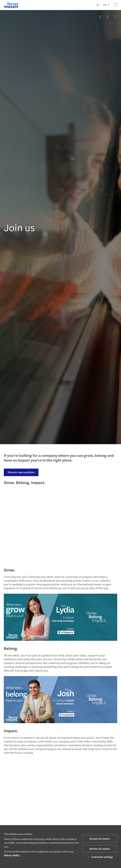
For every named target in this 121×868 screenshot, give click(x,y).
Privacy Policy (12, 855)
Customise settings (100, 857)
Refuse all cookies (100, 849)
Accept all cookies (100, 839)
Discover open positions (21, 472)
